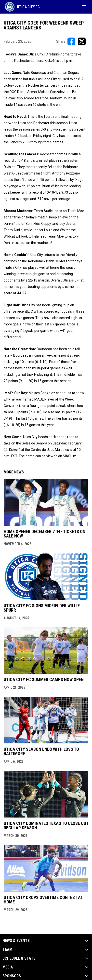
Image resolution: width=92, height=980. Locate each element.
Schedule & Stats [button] (19, 958)
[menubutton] (84, 7)
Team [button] (7, 950)
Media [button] (8, 967)
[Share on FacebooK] (71, 41)
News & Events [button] (16, 941)
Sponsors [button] (12, 976)
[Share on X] (82, 41)
